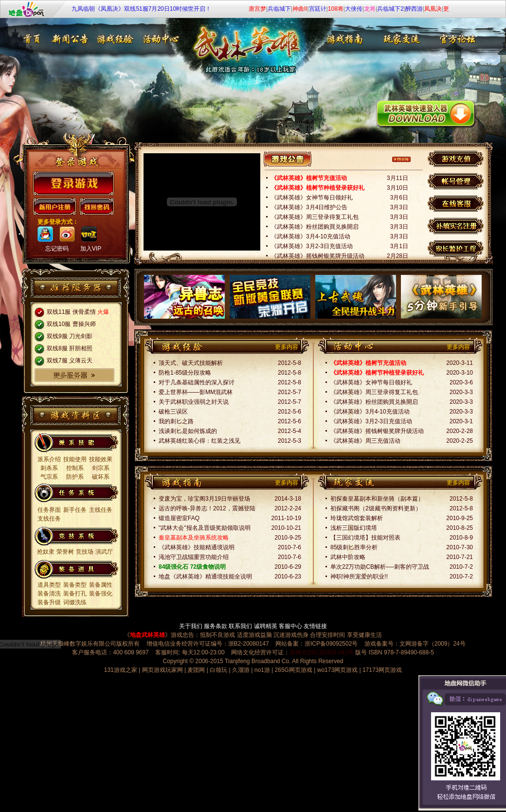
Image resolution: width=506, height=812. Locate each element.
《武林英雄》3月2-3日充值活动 (312, 246)
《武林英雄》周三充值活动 (365, 441)
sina (67, 234)
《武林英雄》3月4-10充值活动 (311, 236)
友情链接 (315, 626)
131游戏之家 (121, 670)
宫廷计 (318, 9)
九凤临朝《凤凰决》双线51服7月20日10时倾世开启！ (141, 9)
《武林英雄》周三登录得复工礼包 (315, 217)
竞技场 (85, 552)
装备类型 (75, 585)
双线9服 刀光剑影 (70, 336)
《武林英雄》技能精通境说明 (197, 547)
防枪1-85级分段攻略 (185, 373)
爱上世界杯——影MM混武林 (196, 392)
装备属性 (101, 585)
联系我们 (240, 626)
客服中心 (290, 626)
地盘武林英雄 (147, 635)
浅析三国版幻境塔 (354, 528)
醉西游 (414, 9)
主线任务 (101, 510)
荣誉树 (65, 552)
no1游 (262, 670)
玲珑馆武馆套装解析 (357, 518)
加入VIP (91, 249)
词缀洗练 (75, 602)
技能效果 (101, 459)
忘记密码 (57, 249)
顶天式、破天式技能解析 (191, 363)
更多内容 (287, 347)
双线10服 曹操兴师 (71, 324)
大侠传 (354, 9)
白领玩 (218, 670)
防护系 (75, 477)
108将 (336, 9)
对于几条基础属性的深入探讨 (197, 382)
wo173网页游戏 (337, 670)
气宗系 (49, 477)
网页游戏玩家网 (163, 670)
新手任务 (75, 510)
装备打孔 (75, 594)
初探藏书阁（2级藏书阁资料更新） (376, 508)
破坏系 (101, 477)
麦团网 (196, 670)
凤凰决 (433, 9)
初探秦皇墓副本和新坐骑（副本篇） (377, 499)
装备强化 (101, 594)
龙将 (370, 9)
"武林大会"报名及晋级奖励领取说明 (205, 528)
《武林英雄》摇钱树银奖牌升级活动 (318, 256)
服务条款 (216, 626)
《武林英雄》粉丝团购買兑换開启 (315, 227)
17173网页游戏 (382, 670)
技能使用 (75, 459)
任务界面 (49, 510)
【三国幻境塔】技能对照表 (365, 538)
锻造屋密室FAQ (179, 518)
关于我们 (191, 626)
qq (45, 234)
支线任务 (49, 519)
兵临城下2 (390, 9)
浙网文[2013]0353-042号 (322, 652)
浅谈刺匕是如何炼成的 (188, 431)
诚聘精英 (266, 626)
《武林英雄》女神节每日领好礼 (312, 198)
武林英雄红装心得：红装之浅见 (199, 441)
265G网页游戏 (294, 670)
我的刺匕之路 (176, 421)
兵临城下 (279, 9)
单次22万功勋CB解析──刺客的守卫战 (380, 567)
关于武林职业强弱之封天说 (194, 402)
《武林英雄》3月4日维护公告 (309, 207)
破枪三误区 (173, 412)
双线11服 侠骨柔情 (71, 312)
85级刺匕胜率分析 (354, 547)
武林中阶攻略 (348, 557)
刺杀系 (49, 468)
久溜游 (241, 670)
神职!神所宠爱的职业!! (359, 577)
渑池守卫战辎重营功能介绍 (194, 557)
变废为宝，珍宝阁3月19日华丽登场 (204, 499)
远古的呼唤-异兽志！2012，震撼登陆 (207, 508)
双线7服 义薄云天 (70, 361)
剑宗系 (101, 468)
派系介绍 (49, 459)
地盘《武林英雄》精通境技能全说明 (205, 577)
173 (89, 234)
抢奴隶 (46, 552)
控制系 (75, 468)
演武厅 (104, 552)
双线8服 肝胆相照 (70, 348)
